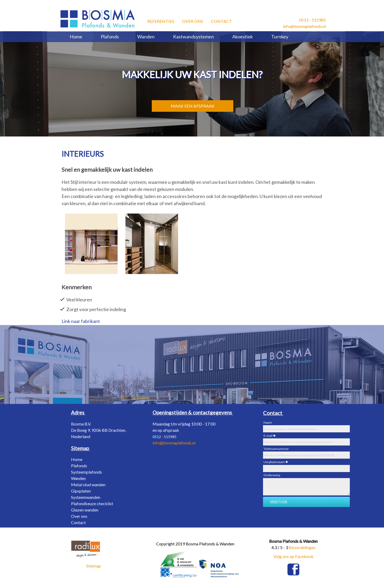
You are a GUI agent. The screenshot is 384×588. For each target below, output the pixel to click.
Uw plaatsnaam (274, 462)
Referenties (161, 20)
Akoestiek (242, 37)
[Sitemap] (80, 448)
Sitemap (94, 566)
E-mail (268, 436)
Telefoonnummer (276, 449)
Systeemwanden (86, 497)
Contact (221, 20)
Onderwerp (272, 475)
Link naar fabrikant (81, 321)
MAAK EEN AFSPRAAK (193, 106)
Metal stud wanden (88, 485)
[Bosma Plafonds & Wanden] (98, 18)
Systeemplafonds (87, 472)
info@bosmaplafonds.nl (304, 26)
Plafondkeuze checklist (92, 503)
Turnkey (280, 37)
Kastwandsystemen (193, 37)
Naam (268, 422)
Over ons (193, 20)
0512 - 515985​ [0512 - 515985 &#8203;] (312, 20)
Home (76, 37)
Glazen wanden (85, 510)
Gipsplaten (81, 491)
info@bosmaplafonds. (172, 443)
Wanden (146, 37)
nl (194, 443)
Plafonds (110, 37)
